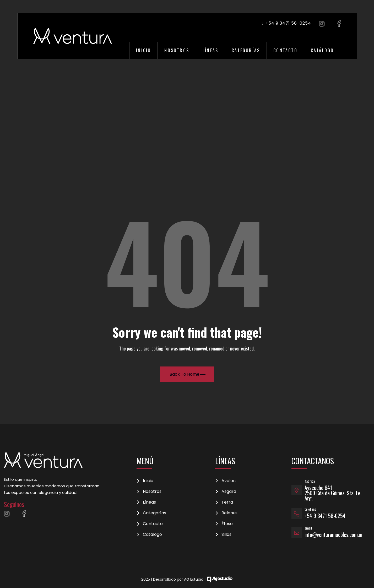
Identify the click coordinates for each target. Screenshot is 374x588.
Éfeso (227, 524)
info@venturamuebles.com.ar (334, 535)
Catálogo (322, 50)
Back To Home (188, 374)
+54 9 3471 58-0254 (286, 23)
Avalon (229, 481)
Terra (227, 502)
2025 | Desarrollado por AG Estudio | (187, 579)
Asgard (229, 492)
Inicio (143, 50)
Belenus (229, 513)
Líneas (210, 50)
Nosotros (177, 50)
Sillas (226, 535)
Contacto (285, 50)
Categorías (246, 50)
